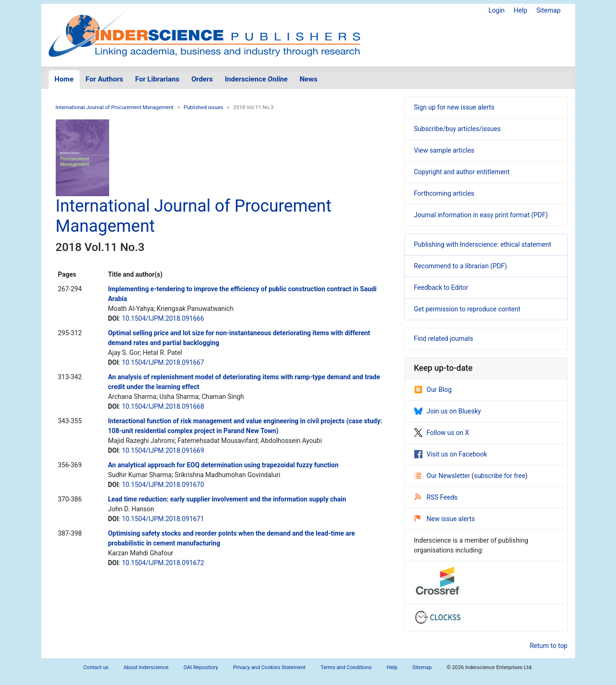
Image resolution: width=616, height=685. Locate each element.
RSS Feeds (436, 497)
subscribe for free (500, 476)
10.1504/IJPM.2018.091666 (163, 318)
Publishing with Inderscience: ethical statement (483, 244)
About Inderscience (146, 667)
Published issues (203, 107)
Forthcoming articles (444, 193)
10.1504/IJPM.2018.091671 (163, 519)
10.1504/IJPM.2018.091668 (163, 406)
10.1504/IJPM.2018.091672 (163, 563)
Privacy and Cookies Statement (270, 667)
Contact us (96, 667)
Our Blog (433, 390)
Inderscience (256, 79)
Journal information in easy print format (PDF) (481, 215)
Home (64, 79)
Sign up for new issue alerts (454, 107)
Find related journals (444, 339)
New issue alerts (445, 519)
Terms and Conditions (346, 667)
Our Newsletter (443, 476)
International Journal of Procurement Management (115, 107)
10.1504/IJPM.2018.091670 (163, 485)
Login (497, 10)
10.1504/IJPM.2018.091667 (163, 362)
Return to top (549, 646)
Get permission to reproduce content (467, 309)
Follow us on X (442, 433)
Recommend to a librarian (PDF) (461, 266)
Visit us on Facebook (451, 454)
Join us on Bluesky (448, 411)
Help (521, 10)
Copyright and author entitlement (462, 172)
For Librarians (157, 79)
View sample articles (444, 150)
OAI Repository (201, 667)
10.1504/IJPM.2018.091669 (163, 450)
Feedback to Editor (441, 287)
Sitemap (548, 10)
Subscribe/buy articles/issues (457, 129)
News (309, 79)
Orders (202, 79)
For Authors (104, 79)
